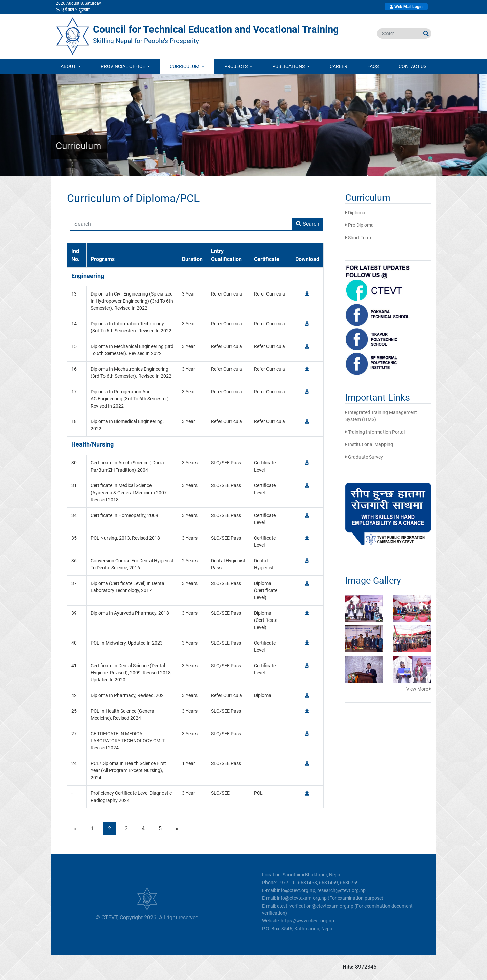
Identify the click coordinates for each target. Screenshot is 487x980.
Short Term (358, 238)
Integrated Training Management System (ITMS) (381, 416)
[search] (399, 34)
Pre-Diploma (360, 225)
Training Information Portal (375, 432)
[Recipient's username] (181, 224)
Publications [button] (289, 66)
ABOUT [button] (69, 66)
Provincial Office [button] (123, 66)
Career (339, 66)
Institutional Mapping (369, 444)
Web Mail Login (406, 7)
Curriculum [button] (185, 66)
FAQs (373, 66)
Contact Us (413, 66)
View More (419, 689)
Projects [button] (236, 66)
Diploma (355, 213)
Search (308, 224)
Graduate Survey (364, 457)
